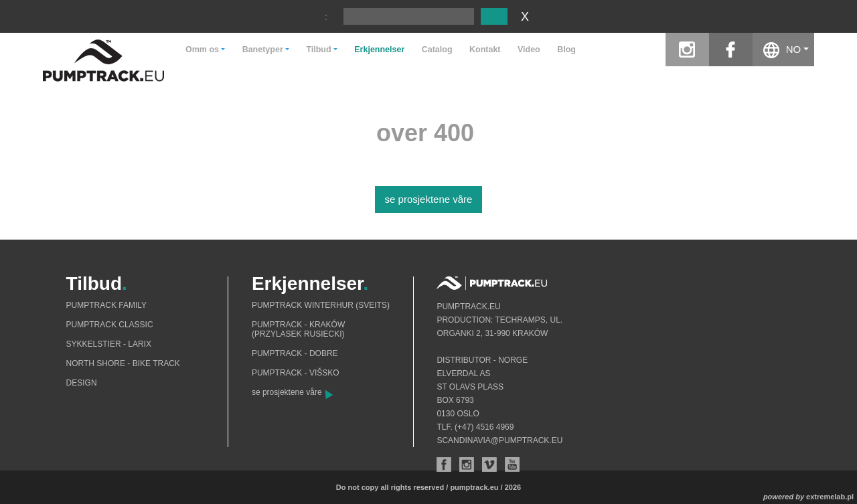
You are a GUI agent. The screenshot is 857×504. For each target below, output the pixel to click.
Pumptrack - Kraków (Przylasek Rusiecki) (298, 329)
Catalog (437, 50)
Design (82, 383)
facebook (731, 50)
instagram (687, 50)
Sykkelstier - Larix (109, 344)
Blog (566, 50)
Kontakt (485, 50)
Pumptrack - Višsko (296, 373)
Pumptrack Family (106, 305)
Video (529, 50)
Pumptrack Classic (110, 325)
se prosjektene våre (429, 199)
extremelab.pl (830, 497)
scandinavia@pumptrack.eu (499, 440)
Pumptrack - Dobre (295, 353)
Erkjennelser (379, 50)
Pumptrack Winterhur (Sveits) (321, 305)
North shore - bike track (123, 363)
